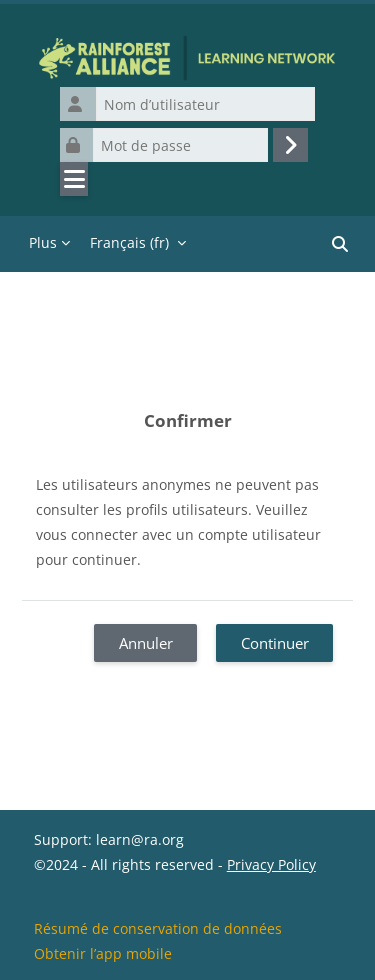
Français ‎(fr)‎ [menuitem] (129, 242)
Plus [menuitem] (43, 242)
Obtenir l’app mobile (103, 953)
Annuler (146, 643)
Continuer (275, 643)
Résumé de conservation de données (158, 928)
